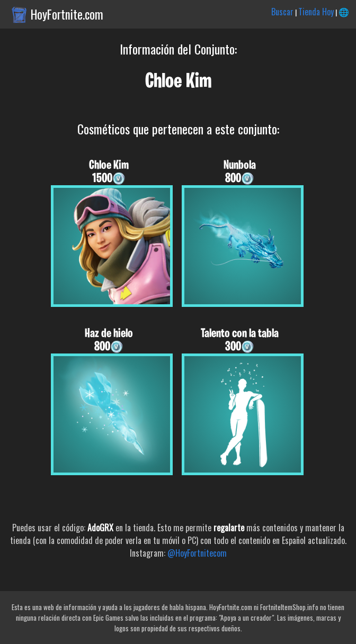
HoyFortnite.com (67, 14)
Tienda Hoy (316, 12)
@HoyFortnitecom (197, 553)
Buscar (282, 12)
